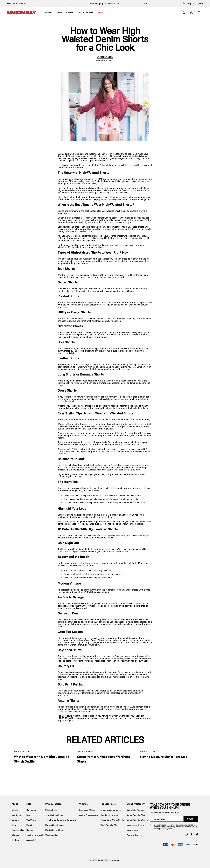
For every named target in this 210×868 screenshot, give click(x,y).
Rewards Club (18, 830)
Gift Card (16, 840)
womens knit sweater (120, 707)
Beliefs (15, 810)
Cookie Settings (52, 835)
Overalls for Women (135, 810)
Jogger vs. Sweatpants (111, 810)
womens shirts (100, 291)
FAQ (28, 815)
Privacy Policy (51, 810)
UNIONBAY (63, 718)
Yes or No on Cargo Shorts (112, 820)
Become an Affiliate (87, 810)
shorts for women (109, 718)
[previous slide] (66, 4)
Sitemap (15, 835)
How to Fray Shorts (109, 815)
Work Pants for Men (109, 825)
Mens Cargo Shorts (135, 825)
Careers (15, 820)
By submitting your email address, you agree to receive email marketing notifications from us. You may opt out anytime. (176, 827)
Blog (14, 825)
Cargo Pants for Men (136, 815)
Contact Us (31, 810)
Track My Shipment (35, 835)
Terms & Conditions (54, 815)
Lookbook (16, 815)
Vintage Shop (85, 13)
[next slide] (144, 4)
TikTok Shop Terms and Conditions (61, 820)
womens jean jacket (123, 677)
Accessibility (32, 840)
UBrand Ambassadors (88, 815)
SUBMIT (191, 819)
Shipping (30, 825)
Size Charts (31, 820)
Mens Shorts (132, 830)
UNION (22, 3)
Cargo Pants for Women (137, 820)
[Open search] (184, 13)
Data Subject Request (55, 825)
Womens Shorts (134, 835)
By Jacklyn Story (105, 57)
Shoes (70, 13)
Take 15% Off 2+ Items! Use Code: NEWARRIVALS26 (105, 3)
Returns (30, 830)
